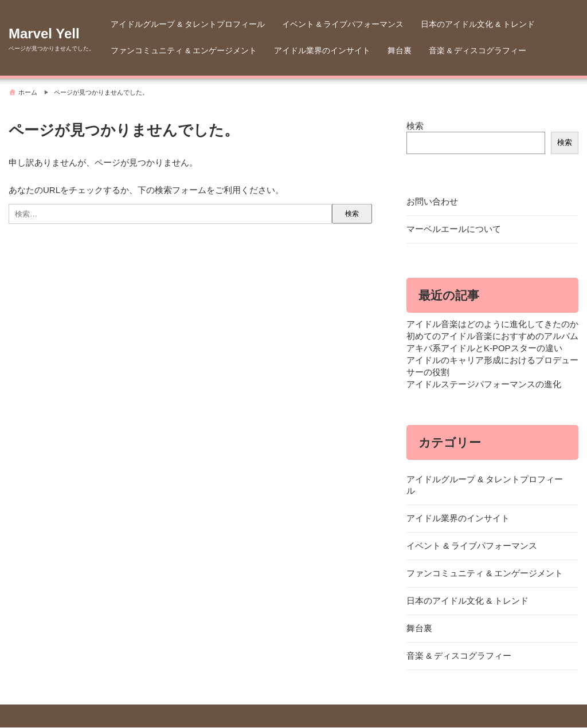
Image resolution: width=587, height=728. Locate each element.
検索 (415, 126)
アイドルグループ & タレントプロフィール (188, 24)
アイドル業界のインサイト (322, 51)
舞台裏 (400, 51)
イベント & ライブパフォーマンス (343, 24)
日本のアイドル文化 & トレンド (478, 24)
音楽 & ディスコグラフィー (478, 51)
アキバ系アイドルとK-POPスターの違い (484, 349)
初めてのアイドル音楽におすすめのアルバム (492, 337)
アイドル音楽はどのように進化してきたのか (492, 324)
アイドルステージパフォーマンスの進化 (484, 385)
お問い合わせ (432, 202)
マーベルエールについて (454, 229)
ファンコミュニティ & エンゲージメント (184, 51)
